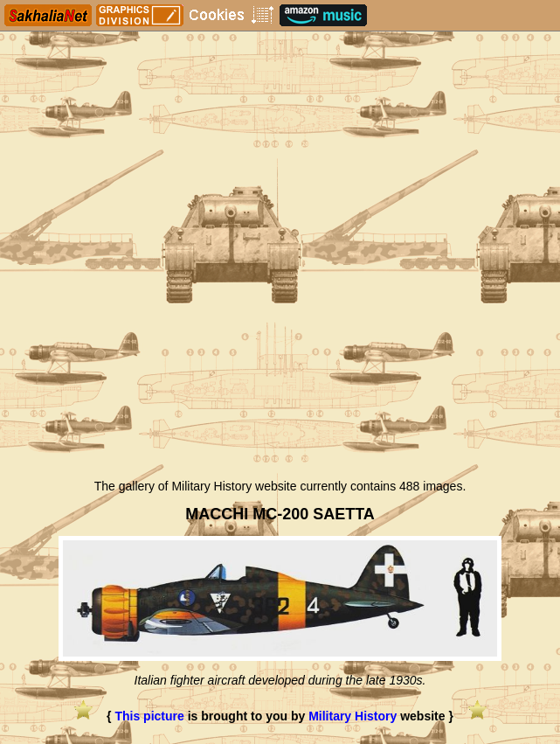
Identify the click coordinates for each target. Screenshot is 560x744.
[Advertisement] (280, 339)
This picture (149, 716)
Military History (353, 716)
